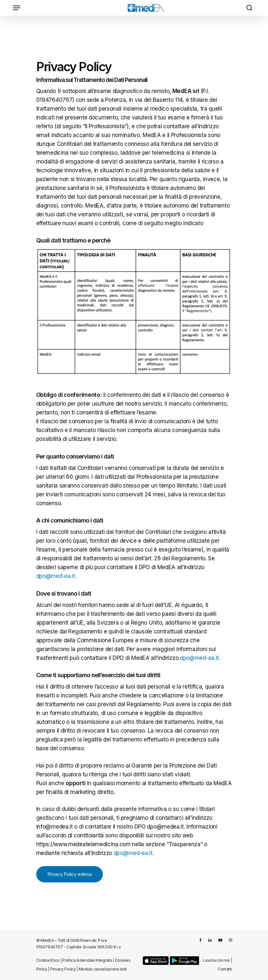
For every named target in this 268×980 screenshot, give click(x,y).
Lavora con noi (216, 960)
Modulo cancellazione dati (103, 969)
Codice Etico (48, 960)
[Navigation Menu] (17, 8)
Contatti (225, 969)
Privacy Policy (63, 969)
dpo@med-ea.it (56, 576)
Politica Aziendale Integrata (87, 960)
